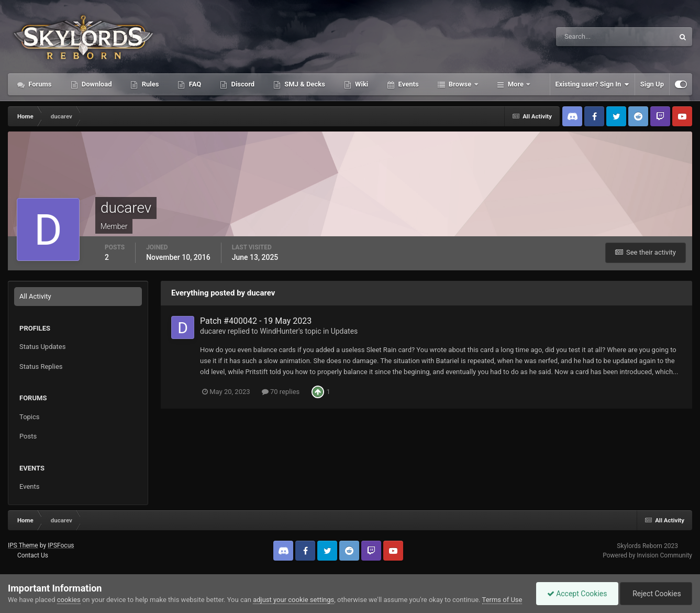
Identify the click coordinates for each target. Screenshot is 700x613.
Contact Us (33, 555)
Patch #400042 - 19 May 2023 (256, 321)
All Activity (35, 296)
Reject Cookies (656, 594)
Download (96, 84)
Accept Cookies (577, 594)
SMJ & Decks (304, 84)
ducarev (213, 331)
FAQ (194, 84)
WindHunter (279, 331)
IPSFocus (61, 545)
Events (407, 84)
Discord (242, 84)
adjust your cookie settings (293, 600)
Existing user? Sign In (592, 84)
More (516, 84)
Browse (460, 84)
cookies (69, 600)
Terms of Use (502, 600)
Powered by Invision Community (647, 555)
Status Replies (41, 366)
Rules (149, 84)
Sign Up (652, 84)
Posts (28, 436)
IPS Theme (23, 545)
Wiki (361, 84)
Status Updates (42, 347)
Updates (345, 331)
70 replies (281, 392)
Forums (39, 84)
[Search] (583, 37)
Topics (30, 417)
